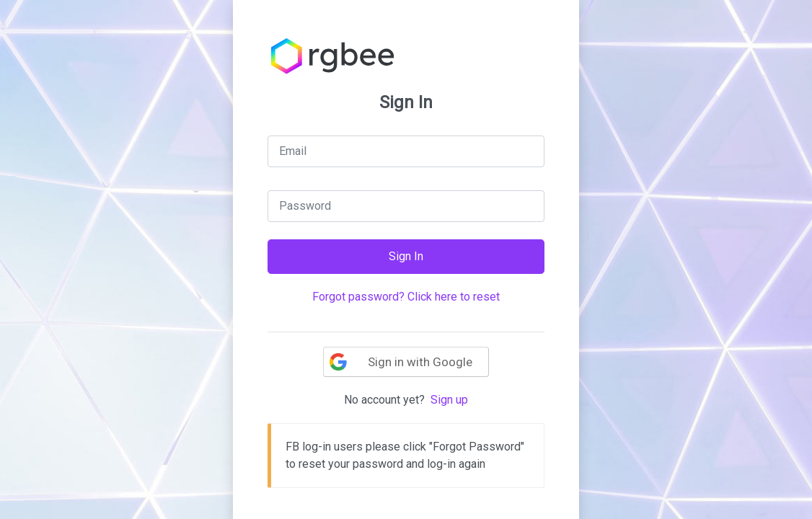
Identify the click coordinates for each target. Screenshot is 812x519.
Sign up (449, 400)
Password (305, 206)
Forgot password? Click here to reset (406, 297)
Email (293, 151)
